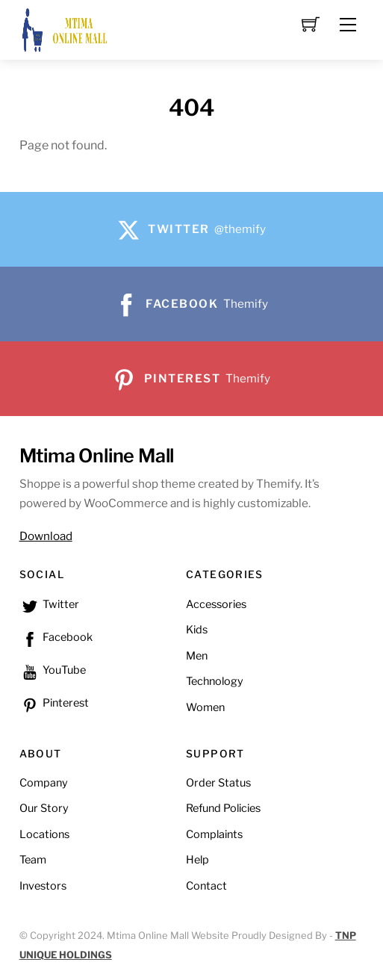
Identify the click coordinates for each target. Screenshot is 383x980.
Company (44, 783)
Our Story (44, 808)
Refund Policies (223, 808)
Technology (215, 681)
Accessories (216, 604)
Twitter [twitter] (49, 604)
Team (33, 860)
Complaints (214, 834)
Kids (197, 630)
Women (205, 707)
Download (46, 536)
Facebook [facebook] (56, 637)
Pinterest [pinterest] (54, 703)
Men (197, 656)
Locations (44, 834)
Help (197, 860)
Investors (43, 886)
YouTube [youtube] (53, 670)
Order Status (218, 783)
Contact (206, 886)
